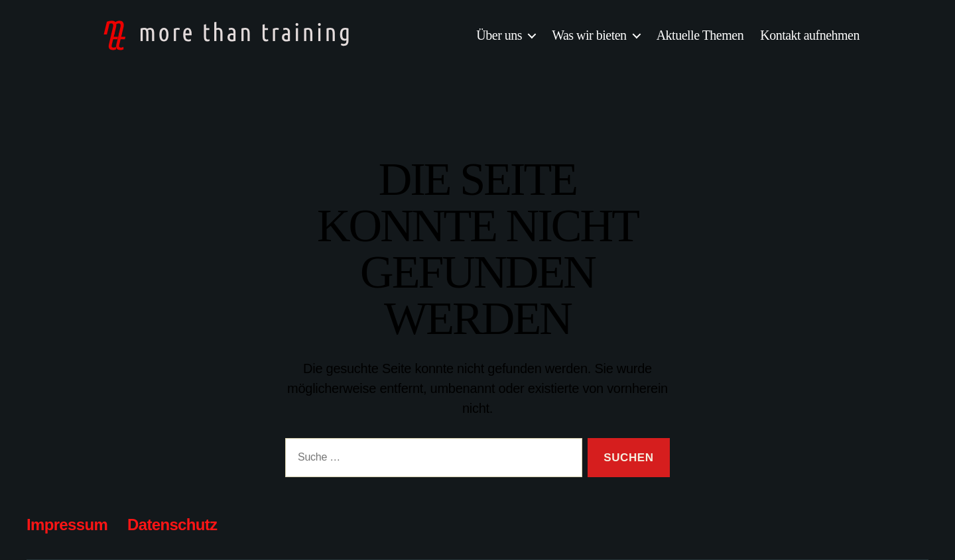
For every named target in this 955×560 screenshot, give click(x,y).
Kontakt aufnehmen (810, 35)
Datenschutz (172, 525)
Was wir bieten (589, 35)
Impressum (67, 525)
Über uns (499, 35)
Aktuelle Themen (700, 35)
